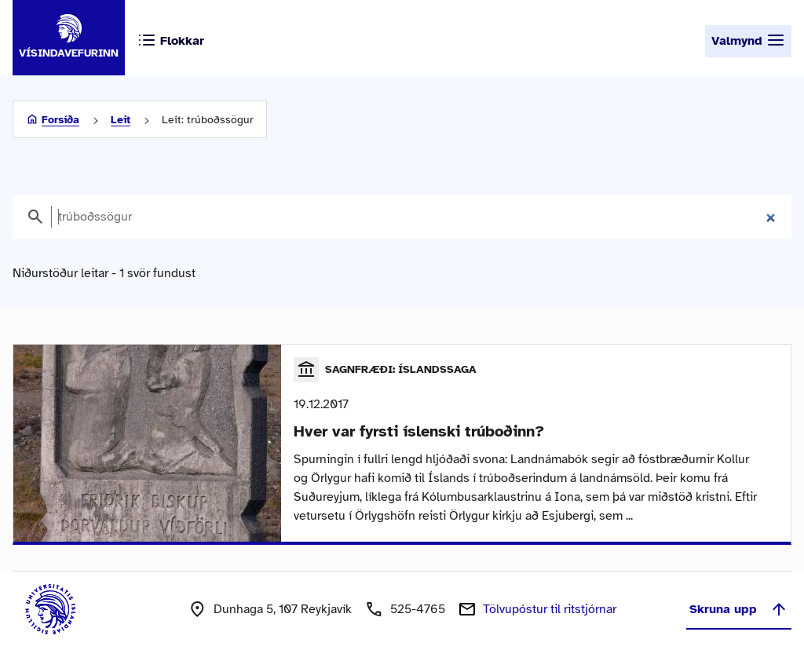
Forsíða (60, 120)
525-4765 (418, 609)
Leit (121, 120)
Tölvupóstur (550, 609)
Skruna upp (739, 609)
